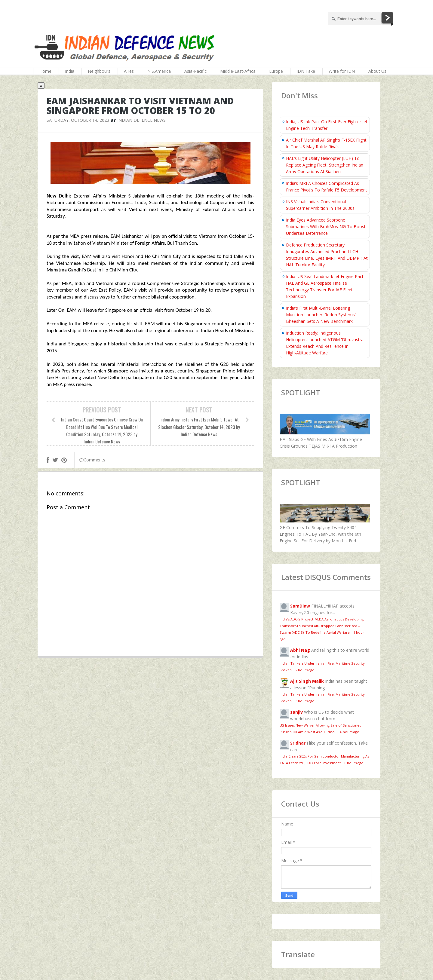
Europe (276, 71)
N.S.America (159, 71)
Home (45, 71)
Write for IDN (342, 71)
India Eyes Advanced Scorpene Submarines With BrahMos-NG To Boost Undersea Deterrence (326, 227)
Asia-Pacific (195, 71)
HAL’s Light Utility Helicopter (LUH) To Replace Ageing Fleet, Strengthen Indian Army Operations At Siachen (325, 165)
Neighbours (99, 71)
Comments (92, 460)
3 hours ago (305, 701)
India (70, 71)
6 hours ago (350, 732)
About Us (377, 71)
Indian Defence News (141, 120)
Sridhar (298, 743)
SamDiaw (300, 606)
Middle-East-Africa (238, 71)
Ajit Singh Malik (307, 681)
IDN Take (306, 71)
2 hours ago (305, 670)
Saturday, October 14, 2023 (78, 120)
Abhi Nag (300, 650)
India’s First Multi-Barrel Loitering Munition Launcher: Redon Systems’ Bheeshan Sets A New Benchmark (321, 315)
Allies (129, 71)
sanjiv (296, 712)
